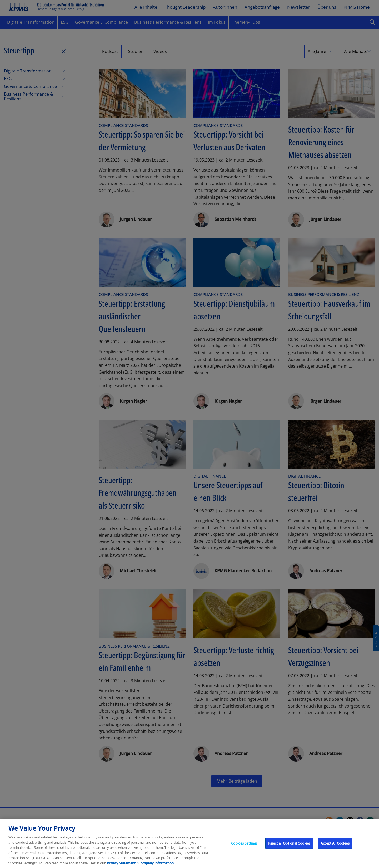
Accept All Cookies (335, 853)
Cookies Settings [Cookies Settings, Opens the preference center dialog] (244, 853)
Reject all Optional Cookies (289, 853)
